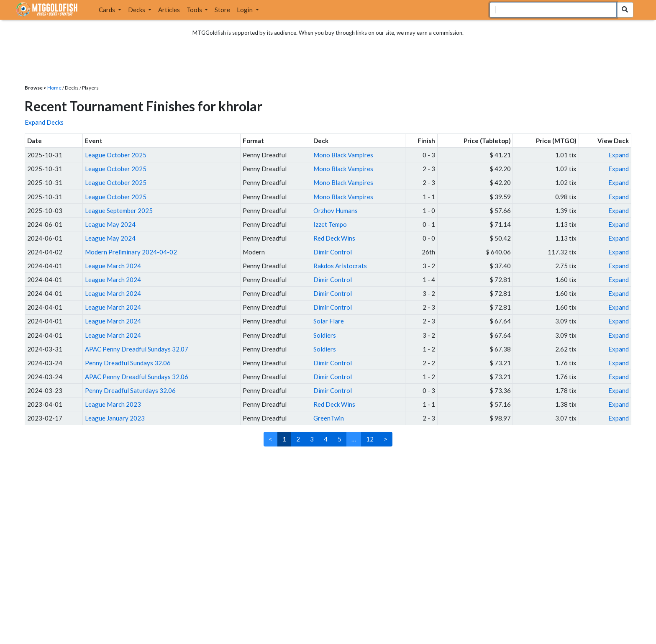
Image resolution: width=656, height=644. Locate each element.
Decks (137, 10)
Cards (108, 10)
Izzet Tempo (330, 224)
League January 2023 (115, 418)
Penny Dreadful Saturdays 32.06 (130, 390)
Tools (195, 10)
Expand (619, 155)
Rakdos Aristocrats (340, 266)
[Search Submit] (625, 10)
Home (54, 88)
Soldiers (325, 335)
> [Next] (386, 439)
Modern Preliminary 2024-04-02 (131, 252)
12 (370, 439)
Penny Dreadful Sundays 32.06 (128, 363)
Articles (169, 10)
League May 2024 (110, 224)
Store (222, 10)
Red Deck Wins (334, 238)
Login (245, 10)
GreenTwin (329, 418)
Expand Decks (44, 122)
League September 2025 (119, 210)
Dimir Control (333, 252)
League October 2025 (116, 155)
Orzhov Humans (336, 210)
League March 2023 (113, 404)
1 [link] (284, 439)
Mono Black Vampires (343, 155)
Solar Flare (329, 321)
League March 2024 (113, 266)
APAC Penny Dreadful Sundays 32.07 (137, 349)
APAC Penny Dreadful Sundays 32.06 (137, 377)
